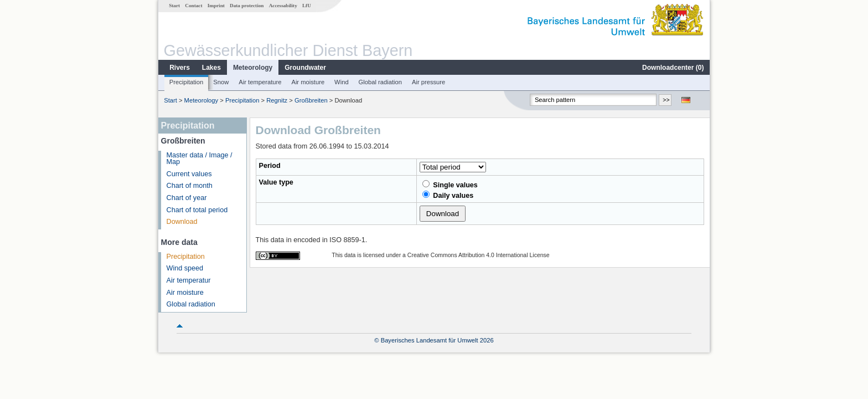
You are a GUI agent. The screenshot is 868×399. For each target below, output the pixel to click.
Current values (189, 174)
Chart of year (187, 198)
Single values (450, 185)
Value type (276, 182)
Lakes (211, 68)
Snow (221, 82)
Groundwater (305, 68)
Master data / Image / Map (200, 159)
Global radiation (380, 82)
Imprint (216, 6)
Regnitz (277, 100)
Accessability (283, 6)
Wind (342, 82)
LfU (307, 6)
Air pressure (428, 82)
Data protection (247, 6)
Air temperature (260, 82)
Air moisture (308, 82)
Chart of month (190, 186)
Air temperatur (189, 280)
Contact (193, 6)
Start (174, 6)
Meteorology (253, 68)
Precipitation (187, 82)
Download (182, 222)
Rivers (180, 68)
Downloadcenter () (673, 68)
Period (270, 166)
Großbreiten (311, 100)
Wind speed (185, 268)
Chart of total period (197, 210)
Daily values (448, 195)
